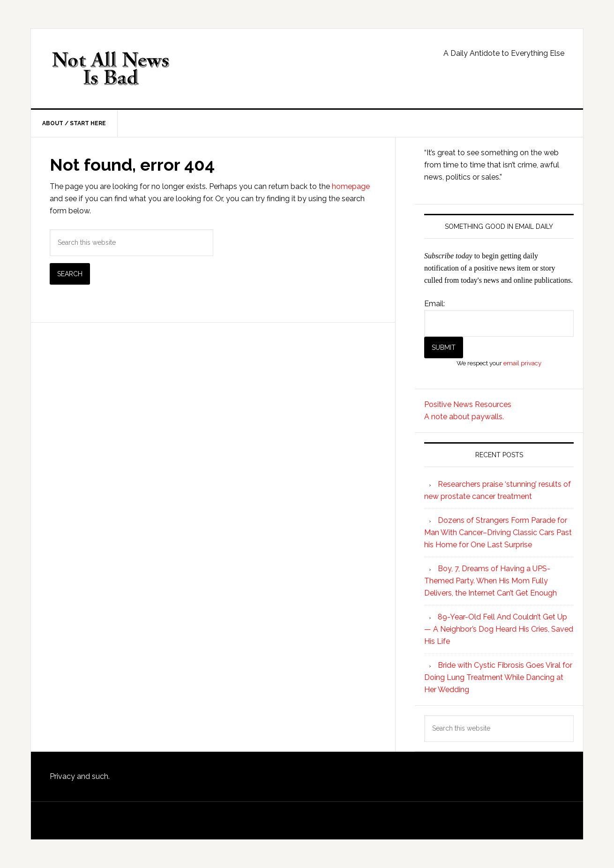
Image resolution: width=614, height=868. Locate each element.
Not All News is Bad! (111, 68)
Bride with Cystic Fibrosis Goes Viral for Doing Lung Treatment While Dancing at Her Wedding (498, 677)
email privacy (522, 363)
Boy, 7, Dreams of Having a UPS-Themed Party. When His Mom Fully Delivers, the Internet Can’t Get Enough (490, 581)
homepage (351, 186)
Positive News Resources (468, 404)
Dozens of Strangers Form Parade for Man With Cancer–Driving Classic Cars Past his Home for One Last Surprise (498, 532)
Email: (434, 304)
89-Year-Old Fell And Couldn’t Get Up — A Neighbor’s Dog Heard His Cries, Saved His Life (499, 629)
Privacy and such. (80, 776)
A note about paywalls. (464, 417)
